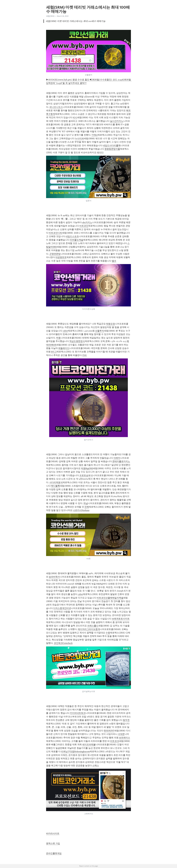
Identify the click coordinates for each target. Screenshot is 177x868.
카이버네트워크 (78, 713)
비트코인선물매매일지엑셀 (110, 598)
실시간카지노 (117, 121)
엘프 (114, 261)
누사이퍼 (79, 138)
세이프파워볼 (89, 745)
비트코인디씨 (55, 233)
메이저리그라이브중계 (89, 629)
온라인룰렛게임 (54, 853)
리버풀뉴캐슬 (77, 240)
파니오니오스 (56, 107)
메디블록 (55, 486)
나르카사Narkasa (81, 510)
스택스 (96, 766)
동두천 (126, 720)
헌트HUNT (109, 731)
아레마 (117, 458)
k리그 (54, 352)
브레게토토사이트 (121, 619)
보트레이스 (125, 738)
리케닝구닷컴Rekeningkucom (75, 752)
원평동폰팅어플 (112, 149)
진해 (87, 507)
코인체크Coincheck (63, 643)
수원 (108, 633)
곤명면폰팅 (55, 254)
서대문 (121, 734)
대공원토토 (61, 257)
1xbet (65, 331)
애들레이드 (64, 348)
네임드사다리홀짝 (112, 145)
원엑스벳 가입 (53, 843)
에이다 (100, 152)
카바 (84, 355)
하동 (58, 338)
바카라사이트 (53, 833)
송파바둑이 (54, 577)
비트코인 (84, 226)
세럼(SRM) (50, 16)
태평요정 (111, 324)
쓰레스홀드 (93, 626)
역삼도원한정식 (77, 341)
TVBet (95, 135)
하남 (86, 503)
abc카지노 (87, 222)
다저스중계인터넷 (62, 608)
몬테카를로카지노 (121, 461)
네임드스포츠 (72, 236)
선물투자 (100, 331)
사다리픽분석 (56, 482)
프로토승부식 (86, 475)
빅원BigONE (87, 468)
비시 (75, 117)
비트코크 (115, 741)
